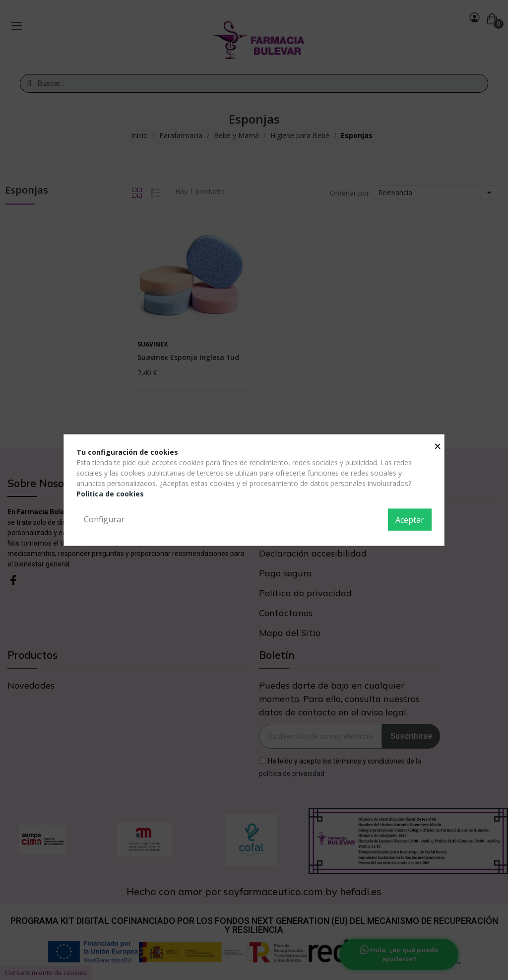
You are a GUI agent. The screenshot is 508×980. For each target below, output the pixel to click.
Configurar (104, 519)
